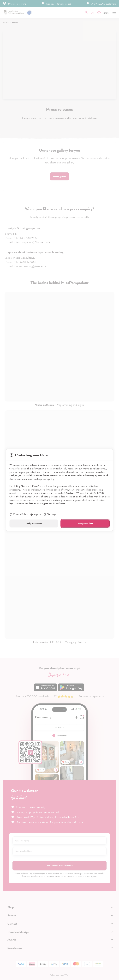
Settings (50, 514)
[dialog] (59, 490)
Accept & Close (85, 523)
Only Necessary (34, 523)
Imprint (36, 514)
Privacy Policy (18, 514)
